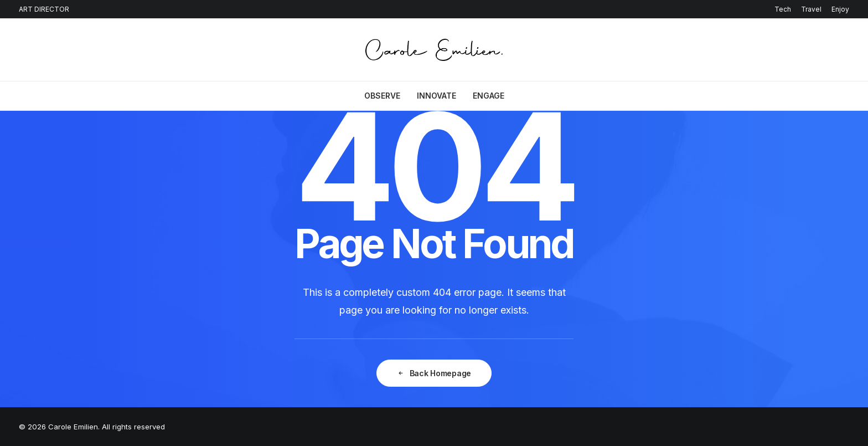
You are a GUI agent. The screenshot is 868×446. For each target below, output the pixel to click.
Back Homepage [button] (434, 373)
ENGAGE (489, 96)
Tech (783, 9)
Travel (811, 9)
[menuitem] (785, 9)
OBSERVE (382, 96)
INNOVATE (436, 96)
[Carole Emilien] (434, 50)
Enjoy (840, 9)
